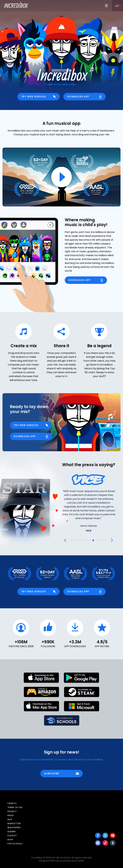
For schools (15, 844)
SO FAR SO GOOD (61, 858)
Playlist (12, 836)
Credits (12, 803)
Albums (12, 832)
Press (11, 815)
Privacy (12, 811)
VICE (89, 531)
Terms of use (15, 807)
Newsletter (14, 823)
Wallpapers (14, 828)
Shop (10, 840)
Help (10, 819)
